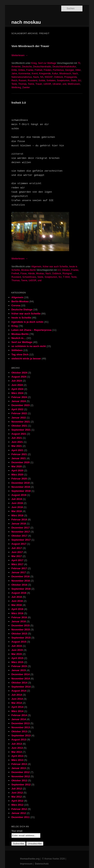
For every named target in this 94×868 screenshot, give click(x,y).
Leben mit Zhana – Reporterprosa (31, 330)
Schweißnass (29, 277)
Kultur (55, 74)
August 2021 (19, 434)
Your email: (17, 831)
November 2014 (21, 679)
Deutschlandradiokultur (64, 67)
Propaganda (70, 77)
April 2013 (17, 756)
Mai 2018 (17, 511)
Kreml (35, 74)
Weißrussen (74, 84)
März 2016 (17, 613)
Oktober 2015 (19, 634)
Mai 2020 (17, 466)
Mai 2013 (17, 752)
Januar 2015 (19, 670)
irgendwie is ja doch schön (27, 322)
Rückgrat (67, 274)
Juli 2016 (17, 597)
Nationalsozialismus (22, 77)
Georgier (70, 70)
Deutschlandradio (42, 67)
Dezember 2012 (21, 772)
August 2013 (19, 740)
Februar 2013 (19, 764)
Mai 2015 (17, 654)
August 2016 (19, 593)
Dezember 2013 (21, 723)
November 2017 (21, 532)
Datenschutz (42, 864)
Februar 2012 (19, 809)
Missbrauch (65, 74)
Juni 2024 (17, 385)
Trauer (39, 84)
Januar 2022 (19, 418)
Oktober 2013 (19, 731)
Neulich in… (19, 338)
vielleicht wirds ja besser (26, 359)
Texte (14, 84)
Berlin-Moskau (20, 301)
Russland (33, 80)
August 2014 (19, 691)
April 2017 (17, 560)
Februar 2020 (19, 479)
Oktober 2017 (19, 536)
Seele (40, 277)
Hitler (78, 70)
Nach (75, 74)
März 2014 (17, 711)
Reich (14, 80)
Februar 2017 (19, 568)
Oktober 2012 (19, 780)
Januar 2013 (19, 768)
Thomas (22, 84)
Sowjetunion (63, 80)
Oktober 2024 (19, 373)
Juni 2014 (17, 699)
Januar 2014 (19, 719)
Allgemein (36, 267)
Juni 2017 (17, 552)
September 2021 (21, 430)
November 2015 (21, 630)
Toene (31, 84)
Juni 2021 (17, 442)
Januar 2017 (19, 572)
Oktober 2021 (19, 426)
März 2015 (17, 662)
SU (79, 80)
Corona (16, 305)
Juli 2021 (17, 438)
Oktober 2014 (19, 683)
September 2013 (21, 735)
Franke (30, 70)
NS (42, 77)
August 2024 (19, 377)
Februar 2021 (19, 454)
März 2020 (17, 475)
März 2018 (17, 515)
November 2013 (21, 727)
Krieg (34, 63)
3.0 (59, 270)
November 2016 (21, 581)
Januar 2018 (19, 524)
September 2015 (21, 638)
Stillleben (17, 350)
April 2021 (17, 450)
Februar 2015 (19, 666)
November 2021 (21, 422)
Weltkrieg (16, 87)
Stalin (74, 80)
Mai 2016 (17, 605)
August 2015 (19, 642)
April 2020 (17, 470)
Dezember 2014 (21, 674)
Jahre (14, 74)
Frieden (48, 70)
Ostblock (58, 77)
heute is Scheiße (21, 318)
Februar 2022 (19, 413)
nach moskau (26, 22)
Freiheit (39, 70)
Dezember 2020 (21, 462)
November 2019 (21, 487)
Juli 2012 (17, 789)
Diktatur (66, 270)
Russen (22, 80)
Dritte (14, 70)
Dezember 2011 (21, 817)
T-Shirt (66, 277)
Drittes (21, 70)
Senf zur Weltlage (47, 63)
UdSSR (47, 84)
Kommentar (24, 74)
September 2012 (21, 785)
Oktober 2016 (19, 585)
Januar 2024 (19, 401)
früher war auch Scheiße (55, 267)
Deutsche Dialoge (22, 310)
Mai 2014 (17, 703)
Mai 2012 (17, 797)
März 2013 (17, 760)
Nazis (36, 77)
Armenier (16, 67)
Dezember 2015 (21, 625)
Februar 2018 (19, 520)
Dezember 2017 (21, 528)
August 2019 (19, 495)
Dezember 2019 (21, 483)
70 (79, 63)
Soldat (42, 80)
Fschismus (58, 70)
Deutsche (27, 67)
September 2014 (21, 687)
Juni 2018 (17, 507)
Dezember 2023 (21, 405)
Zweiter (26, 87)
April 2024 (17, 389)
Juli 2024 (17, 381)
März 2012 (17, 805)
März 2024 (17, 393)
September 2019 (21, 491)
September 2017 (21, 540)
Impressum (26, 864)
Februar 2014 (19, 715)
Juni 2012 (17, 793)
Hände (31, 274)
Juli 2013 (17, 744)
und (64, 84)
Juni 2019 (17, 503)
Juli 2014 (17, 695)
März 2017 (17, 564)
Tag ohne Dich (20, 354)
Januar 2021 (19, 458)
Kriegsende (45, 74)
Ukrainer (57, 84)
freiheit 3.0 (19, 103)
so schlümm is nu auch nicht (29, 346)
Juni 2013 (17, 748)
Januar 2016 (19, 621)
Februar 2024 (19, 397)
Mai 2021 (17, 446)
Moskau (40, 274)
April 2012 (17, 801)
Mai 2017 (17, 556)
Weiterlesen (20, 55)
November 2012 (21, 776)
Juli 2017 (17, 548)
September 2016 (21, 589)
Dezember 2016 (21, 576)
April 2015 (17, 658)
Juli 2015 (17, 646)
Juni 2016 (17, 601)
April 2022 (17, 409)
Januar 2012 (19, 813)
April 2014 (17, 707)
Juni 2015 (17, 650)
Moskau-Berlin (29, 270)
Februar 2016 (19, 617)
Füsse (24, 274)
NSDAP (49, 77)
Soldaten (51, 80)
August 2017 (19, 544)
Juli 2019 (17, 499)
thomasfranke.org (30, 859)
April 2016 (17, 609)
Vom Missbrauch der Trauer (30, 46)
